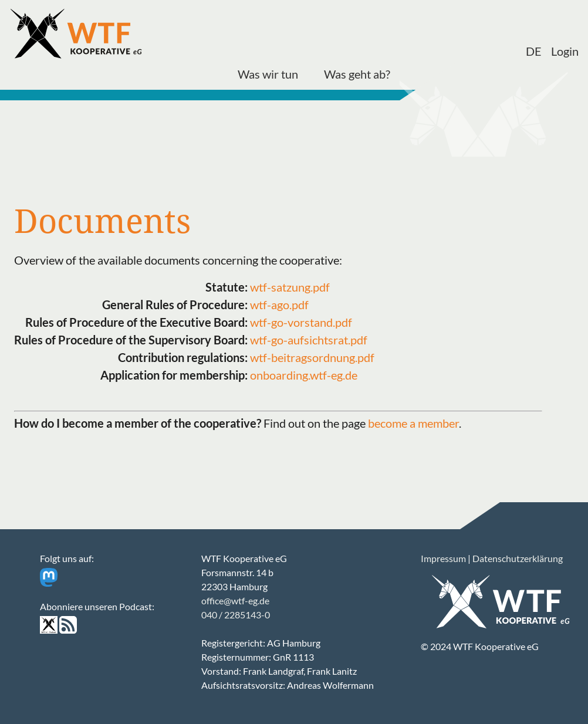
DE (534, 51)
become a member (413, 423)
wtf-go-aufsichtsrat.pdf (309, 340)
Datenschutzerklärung (518, 558)
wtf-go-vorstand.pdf (301, 322)
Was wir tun (268, 74)
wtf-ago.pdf (279, 305)
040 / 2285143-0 (236, 615)
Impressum (443, 558)
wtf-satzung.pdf (290, 287)
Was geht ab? (357, 74)
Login (565, 51)
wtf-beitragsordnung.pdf (312, 357)
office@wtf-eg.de (235, 600)
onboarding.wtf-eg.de (304, 375)
